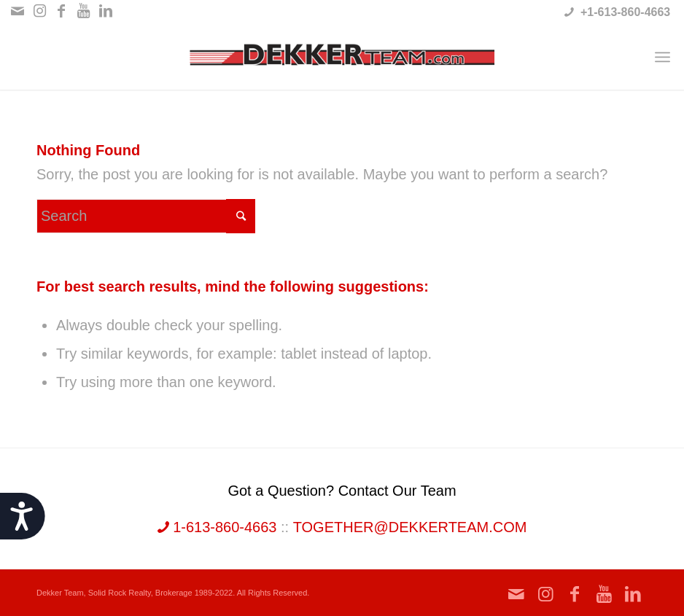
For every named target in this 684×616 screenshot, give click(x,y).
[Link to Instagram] (40, 11)
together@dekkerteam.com (410, 527)
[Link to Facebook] (62, 11)
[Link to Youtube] (83, 11)
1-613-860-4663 (217, 527)
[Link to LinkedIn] (106, 11)
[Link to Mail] (18, 11)
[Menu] (662, 57)
